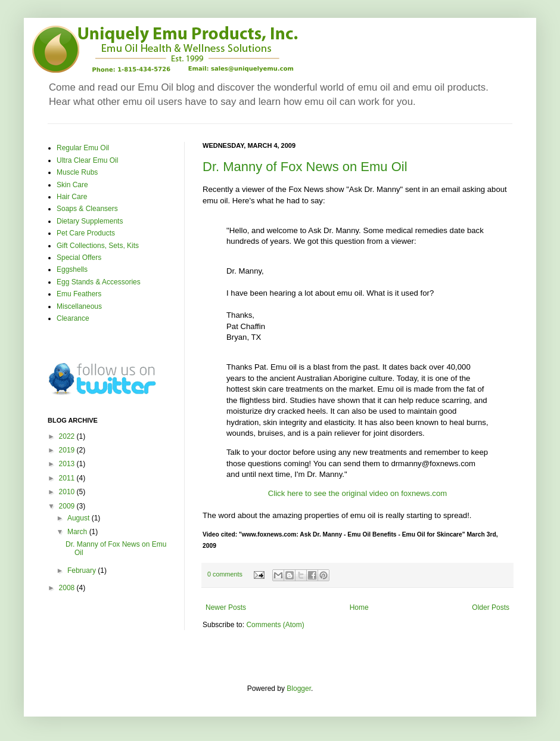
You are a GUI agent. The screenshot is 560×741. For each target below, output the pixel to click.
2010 (68, 492)
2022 (68, 436)
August (80, 518)
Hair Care (72, 197)
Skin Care (72, 185)
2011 (68, 478)
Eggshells (72, 269)
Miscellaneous (79, 306)
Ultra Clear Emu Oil (87, 160)
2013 (68, 464)
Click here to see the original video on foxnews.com (358, 493)
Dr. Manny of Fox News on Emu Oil (305, 167)
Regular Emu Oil (83, 148)
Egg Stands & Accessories (99, 282)
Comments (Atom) (275, 625)
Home (359, 607)
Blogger (299, 689)
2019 (68, 450)
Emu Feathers (79, 294)
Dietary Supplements (90, 221)
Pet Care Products (86, 233)
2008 (68, 588)
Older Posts (491, 607)
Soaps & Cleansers (87, 209)
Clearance (73, 318)
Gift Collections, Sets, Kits (98, 246)
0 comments (225, 574)
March (78, 532)
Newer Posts (226, 607)
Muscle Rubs (77, 172)
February (83, 571)
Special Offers (79, 258)
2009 (68, 506)
